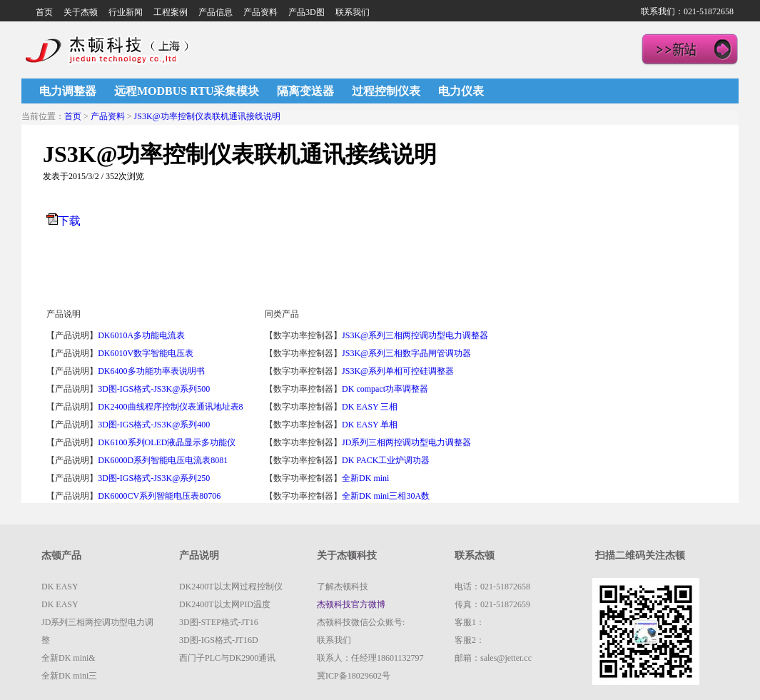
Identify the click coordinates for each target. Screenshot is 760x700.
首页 (44, 12)
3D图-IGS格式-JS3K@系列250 (154, 478)
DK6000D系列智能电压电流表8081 (163, 460)
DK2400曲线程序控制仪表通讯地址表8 (170, 407)
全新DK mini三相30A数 (386, 496)
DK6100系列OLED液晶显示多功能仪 (167, 442)
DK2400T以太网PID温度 (225, 604)
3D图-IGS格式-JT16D (219, 640)
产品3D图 (306, 12)
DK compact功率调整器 (385, 389)
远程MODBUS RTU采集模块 (187, 91)
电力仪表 (461, 91)
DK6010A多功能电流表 (141, 335)
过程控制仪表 (386, 91)
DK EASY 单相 (370, 425)
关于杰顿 (81, 12)
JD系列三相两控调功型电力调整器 (406, 442)
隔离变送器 (305, 91)
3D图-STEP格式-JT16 (219, 622)
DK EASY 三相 (370, 407)
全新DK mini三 (69, 676)
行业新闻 (126, 12)
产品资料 (260, 12)
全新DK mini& (69, 658)
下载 (69, 221)
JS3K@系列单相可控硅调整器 (398, 371)
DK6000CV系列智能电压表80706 (159, 496)
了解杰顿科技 (343, 587)
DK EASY (60, 587)
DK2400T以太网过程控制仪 (231, 587)
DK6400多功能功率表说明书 (151, 371)
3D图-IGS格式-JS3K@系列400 (154, 425)
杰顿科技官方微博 (351, 604)
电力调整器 (68, 91)
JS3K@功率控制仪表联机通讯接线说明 (207, 116)
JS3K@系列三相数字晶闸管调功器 (406, 353)
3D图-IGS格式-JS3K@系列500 (154, 389)
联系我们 (353, 12)
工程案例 (171, 12)
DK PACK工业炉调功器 (386, 460)
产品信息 (216, 12)
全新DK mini (366, 478)
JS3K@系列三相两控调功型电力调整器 (415, 335)
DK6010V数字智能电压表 (146, 353)
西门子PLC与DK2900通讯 (227, 658)
